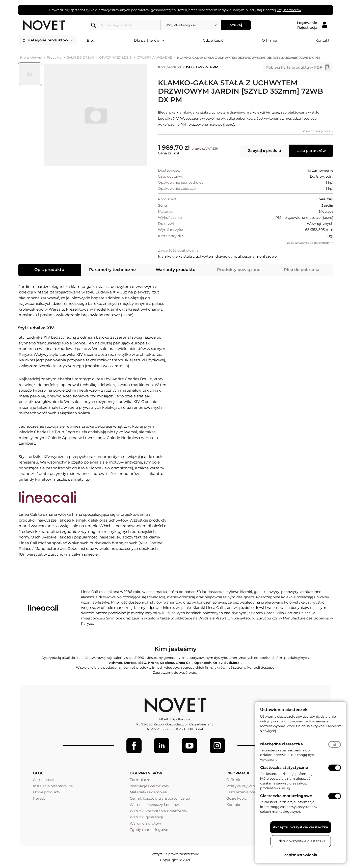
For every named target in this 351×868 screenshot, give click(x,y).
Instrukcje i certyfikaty (150, 786)
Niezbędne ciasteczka (281, 744)
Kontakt (322, 40)
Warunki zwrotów (145, 823)
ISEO (142, 663)
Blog (91, 40)
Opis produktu (49, 270)
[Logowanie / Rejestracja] (312, 25)
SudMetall (233, 663)
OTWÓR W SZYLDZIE (115, 57)
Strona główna (31, 57)
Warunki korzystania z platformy (158, 811)
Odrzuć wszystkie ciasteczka (301, 841)
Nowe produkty (47, 792)
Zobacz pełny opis (316, 131)
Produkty (54, 57)
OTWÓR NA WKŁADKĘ (154, 57)
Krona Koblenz (161, 663)
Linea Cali (184, 663)
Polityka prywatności (245, 786)
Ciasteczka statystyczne (284, 767)
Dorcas (130, 663)
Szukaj (236, 25)
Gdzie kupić (213, 40)
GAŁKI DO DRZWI (80, 57)
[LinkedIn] (162, 746)
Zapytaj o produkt (265, 151)
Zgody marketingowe (149, 830)
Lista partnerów (311, 151)
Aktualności (43, 780)
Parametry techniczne (112, 270)
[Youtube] (190, 746)
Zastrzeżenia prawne (244, 792)
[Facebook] (134, 746)
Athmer (116, 663)
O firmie (269, 40)
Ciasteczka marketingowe (286, 796)
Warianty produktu (176, 270)
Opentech (203, 663)
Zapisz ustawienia (301, 855)
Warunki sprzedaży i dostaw (154, 805)
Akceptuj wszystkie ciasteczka (301, 827)
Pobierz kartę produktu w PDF (294, 67)
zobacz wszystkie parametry (309, 243)
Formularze (140, 780)
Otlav (218, 663)
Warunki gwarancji (146, 817)
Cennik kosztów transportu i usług (160, 798)
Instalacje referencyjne (53, 786)
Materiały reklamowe (148, 792)
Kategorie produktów (51, 40)
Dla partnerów (149, 41)
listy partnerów (289, 10)
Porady (39, 798)
